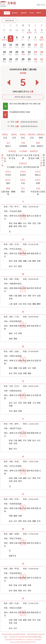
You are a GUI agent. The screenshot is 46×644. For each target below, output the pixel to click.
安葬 (21, 112)
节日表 (32, 13)
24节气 (39, 13)
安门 (25, 112)
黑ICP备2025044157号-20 (27, 642)
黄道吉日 (15, 13)
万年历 (7, 13)
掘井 (18, 112)
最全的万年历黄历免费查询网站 (31, 637)
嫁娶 (14, 112)
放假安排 (24, 13)
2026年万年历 (15, 637)
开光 (11, 112)
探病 (28, 112)
